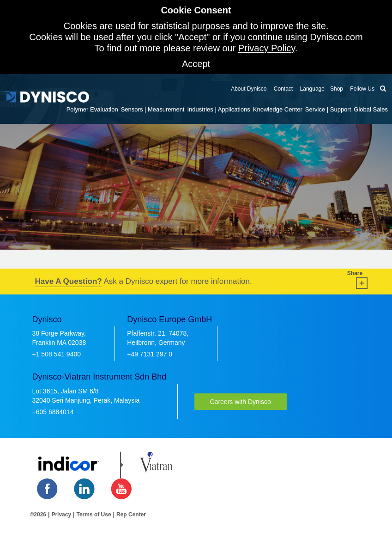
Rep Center (131, 515)
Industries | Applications (218, 109)
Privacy (61, 515)
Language (311, 89)
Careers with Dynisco (241, 402)
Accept (196, 64)
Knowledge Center (278, 109)
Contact (283, 89)
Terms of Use (93, 515)
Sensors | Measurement (153, 109)
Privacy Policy (267, 48)
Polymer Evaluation (92, 109)
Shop (337, 89)
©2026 (38, 515)
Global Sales (371, 109)
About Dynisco (249, 89)
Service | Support (328, 109)
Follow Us (362, 89)
